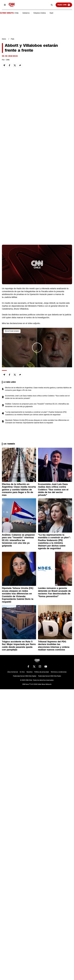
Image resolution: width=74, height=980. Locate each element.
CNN (8, 60)
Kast (51, 13)
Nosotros (30, 672)
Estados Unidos (40, 13)
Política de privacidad (42, 672)
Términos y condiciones (59, 672)
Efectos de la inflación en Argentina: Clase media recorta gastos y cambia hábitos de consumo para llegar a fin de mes (38, 389)
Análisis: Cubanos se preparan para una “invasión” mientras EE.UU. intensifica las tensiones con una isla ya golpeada (37, 405)
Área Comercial (13, 672)
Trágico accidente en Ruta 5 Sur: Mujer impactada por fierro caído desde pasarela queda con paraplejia (19, 646)
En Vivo (22, 672)
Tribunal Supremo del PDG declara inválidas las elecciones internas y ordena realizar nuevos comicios (54, 646)
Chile (17, 13)
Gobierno (26, 13)
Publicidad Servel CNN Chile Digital (25, 676)
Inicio (4, 39)
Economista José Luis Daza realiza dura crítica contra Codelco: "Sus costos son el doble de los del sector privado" (37, 397)
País (12, 39)
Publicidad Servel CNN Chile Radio (50, 676)
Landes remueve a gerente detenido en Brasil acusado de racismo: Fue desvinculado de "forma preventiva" (54, 592)
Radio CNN (64, 5)
